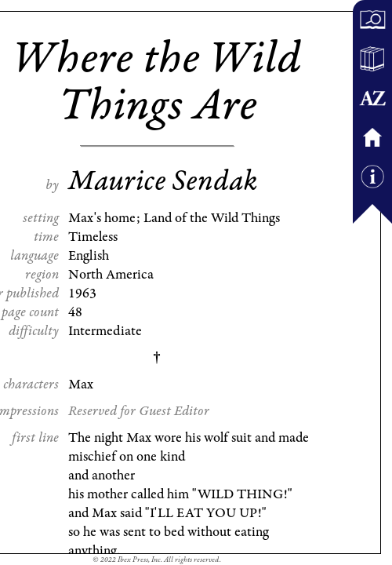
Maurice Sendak (163, 181)
